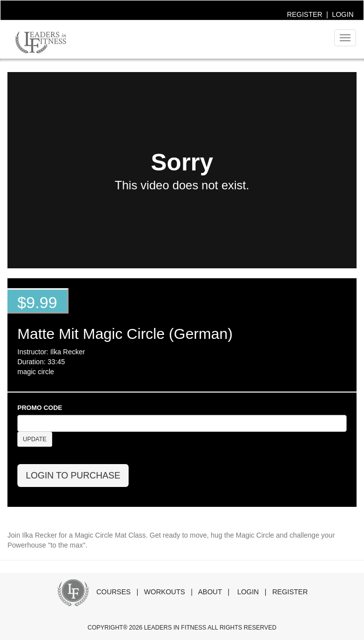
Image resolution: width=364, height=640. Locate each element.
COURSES (113, 592)
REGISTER (305, 14)
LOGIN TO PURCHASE (73, 476)
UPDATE (35, 439)
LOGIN (343, 14)
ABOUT (210, 592)
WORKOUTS (164, 592)
